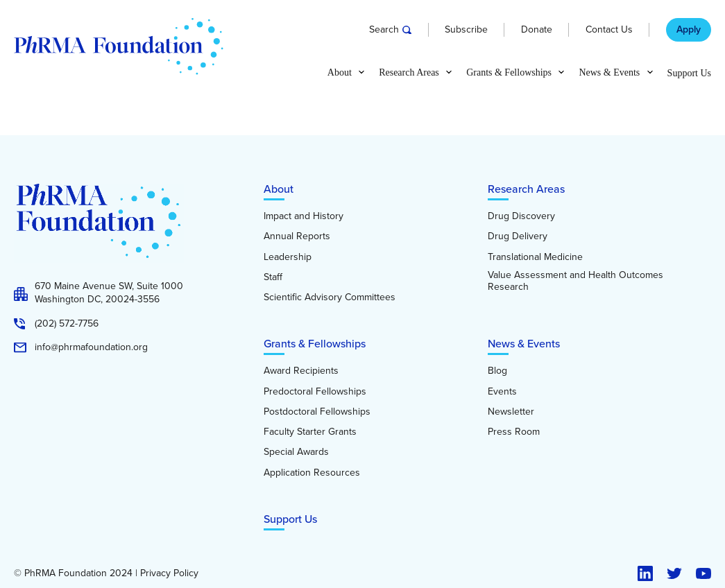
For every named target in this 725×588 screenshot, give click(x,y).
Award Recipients (301, 371)
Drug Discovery (521, 216)
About (279, 189)
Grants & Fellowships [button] (509, 73)
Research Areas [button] (409, 73)
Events (502, 392)
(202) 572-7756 (67, 324)
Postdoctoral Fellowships (317, 412)
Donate (537, 30)
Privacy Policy (169, 573)
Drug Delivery (518, 236)
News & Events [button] (609, 73)
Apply (689, 30)
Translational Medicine (535, 257)
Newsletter (511, 412)
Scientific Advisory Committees (330, 297)
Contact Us (609, 30)
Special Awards (296, 452)
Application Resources (312, 473)
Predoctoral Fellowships (315, 392)
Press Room (514, 432)
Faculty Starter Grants (310, 432)
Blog (497, 371)
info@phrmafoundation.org (91, 347)
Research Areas (526, 189)
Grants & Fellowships (315, 344)
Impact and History (304, 216)
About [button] (340, 73)
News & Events (524, 344)
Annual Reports (297, 236)
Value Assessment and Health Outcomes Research (575, 281)
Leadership (288, 257)
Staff (273, 277)
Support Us (689, 73)
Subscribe (466, 30)
